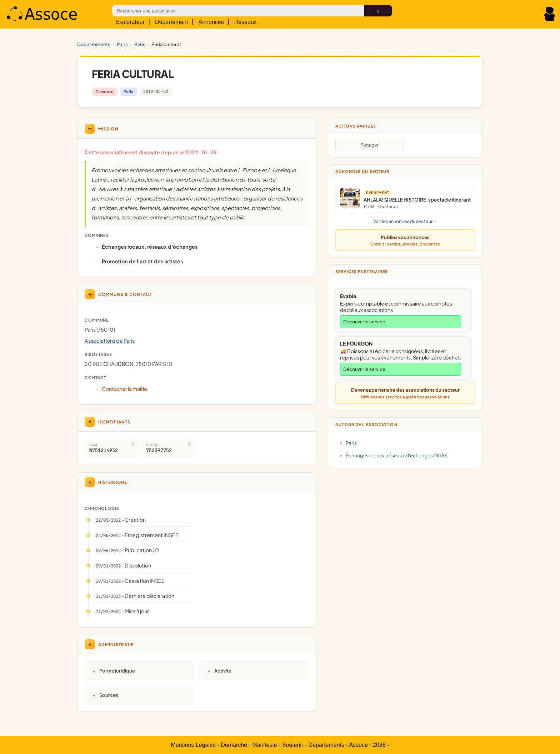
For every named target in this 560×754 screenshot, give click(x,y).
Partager (369, 145)
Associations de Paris (110, 341)
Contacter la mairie (124, 389)
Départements (327, 745)
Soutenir (293, 745)
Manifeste (264, 745)
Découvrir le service (364, 322)
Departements (94, 44)
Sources (109, 695)
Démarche (234, 745)
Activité (223, 671)
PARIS (122, 44)
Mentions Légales (193, 745)
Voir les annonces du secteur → (405, 221)
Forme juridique (117, 671)
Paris (140, 44)
